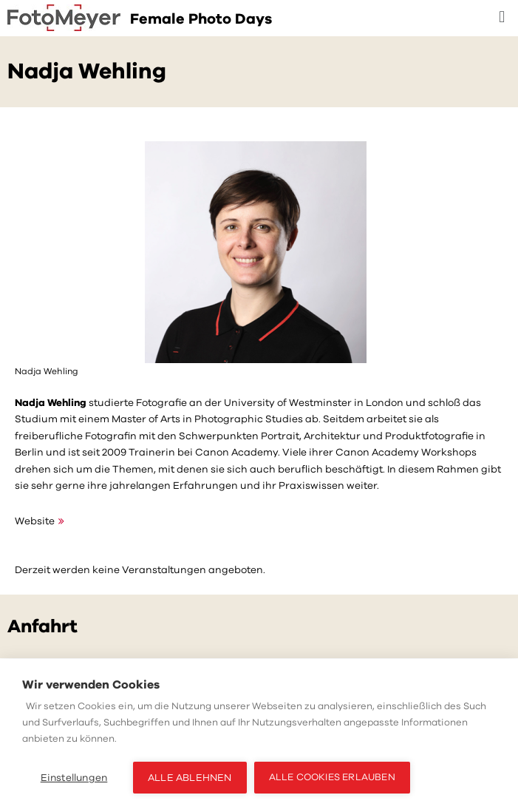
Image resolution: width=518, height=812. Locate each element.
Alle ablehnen (190, 778)
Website (35, 521)
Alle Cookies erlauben (332, 777)
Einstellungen (74, 778)
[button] (502, 17)
